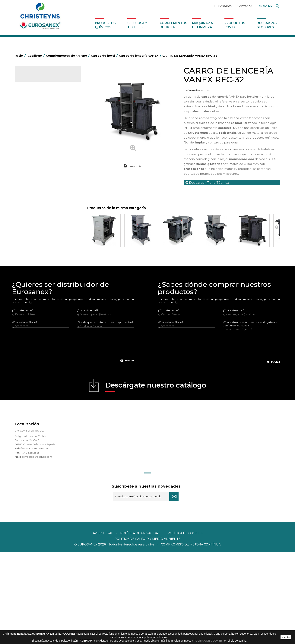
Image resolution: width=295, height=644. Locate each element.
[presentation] (73, 440)
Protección (29, 261)
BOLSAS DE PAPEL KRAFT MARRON (44, 131)
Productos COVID (235, 25)
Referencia (191, 90)
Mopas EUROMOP (33, 250)
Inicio (21, 56)
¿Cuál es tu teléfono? (25, 414)
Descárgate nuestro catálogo (156, 478)
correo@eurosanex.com (37, 549)
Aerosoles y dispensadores (38, 108)
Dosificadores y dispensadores (41, 290)
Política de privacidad (140, 625)
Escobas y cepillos (33, 220)
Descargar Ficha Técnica (207, 183)
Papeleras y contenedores (38, 203)
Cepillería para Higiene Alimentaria (43, 226)
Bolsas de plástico (33, 125)
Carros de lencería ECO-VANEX (44, 149)
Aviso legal (103, 625)
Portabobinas (30, 255)
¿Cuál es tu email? (87, 402)
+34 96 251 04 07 (38, 540)
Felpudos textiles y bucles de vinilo (43, 232)
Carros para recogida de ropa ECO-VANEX (46, 159)
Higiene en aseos (32, 238)
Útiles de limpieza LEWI (36, 284)
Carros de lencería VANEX (41, 143)
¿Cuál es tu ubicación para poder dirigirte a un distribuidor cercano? (251, 416)
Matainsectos (30, 244)
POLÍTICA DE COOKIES (209, 641)
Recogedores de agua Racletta (41, 267)
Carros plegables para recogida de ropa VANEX (49, 188)
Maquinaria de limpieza (203, 25)
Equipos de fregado (34, 209)
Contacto (244, 6)
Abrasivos (28, 102)
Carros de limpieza (33, 197)
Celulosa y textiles (137, 25)
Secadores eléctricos (35, 273)
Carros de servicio (36, 168)
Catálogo (32, 77)
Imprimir (135, 166)
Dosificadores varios (34, 296)
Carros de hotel (31, 137)
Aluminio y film (31, 114)
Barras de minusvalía (34, 120)
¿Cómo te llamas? (23, 402)
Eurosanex (223, 6)
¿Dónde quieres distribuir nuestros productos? (105, 414)
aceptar (286, 637)
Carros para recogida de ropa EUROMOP (42, 177)
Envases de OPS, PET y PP (38, 215)
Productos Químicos (105, 25)
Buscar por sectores (267, 25)
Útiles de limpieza (33, 279)
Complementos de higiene (173, 25)
